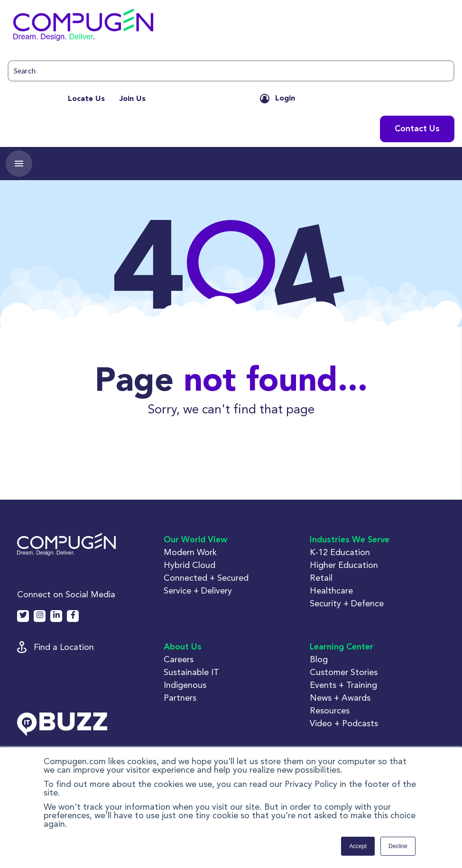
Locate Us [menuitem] (86, 99)
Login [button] (285, 99)
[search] (231, 71)
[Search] (231, 71)
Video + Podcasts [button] (344, 723)
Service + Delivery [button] (198, 590)
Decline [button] (398, 846)
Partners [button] (180, 698)
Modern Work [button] (190, 552)
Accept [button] (358, 846)
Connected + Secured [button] (206, 578)
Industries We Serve (350, 540)
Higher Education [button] (344, 565)
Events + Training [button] (343, 685)
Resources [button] (330, 710)
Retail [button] (321, 578)
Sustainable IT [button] (191, 672)
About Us (183, 647)
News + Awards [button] (340, 698)
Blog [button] (319, 659)
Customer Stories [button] (344, 672)
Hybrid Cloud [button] (189, 565)
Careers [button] (179, 659)
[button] (231, 27)
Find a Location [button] (64, 647)
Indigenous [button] (185, 685)
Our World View (195, 540)
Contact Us (417, 129)
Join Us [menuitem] (132, 99)
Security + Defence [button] (347, 603)
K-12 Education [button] (340, 552)
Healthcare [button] (331, 590)
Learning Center (342, 647)
